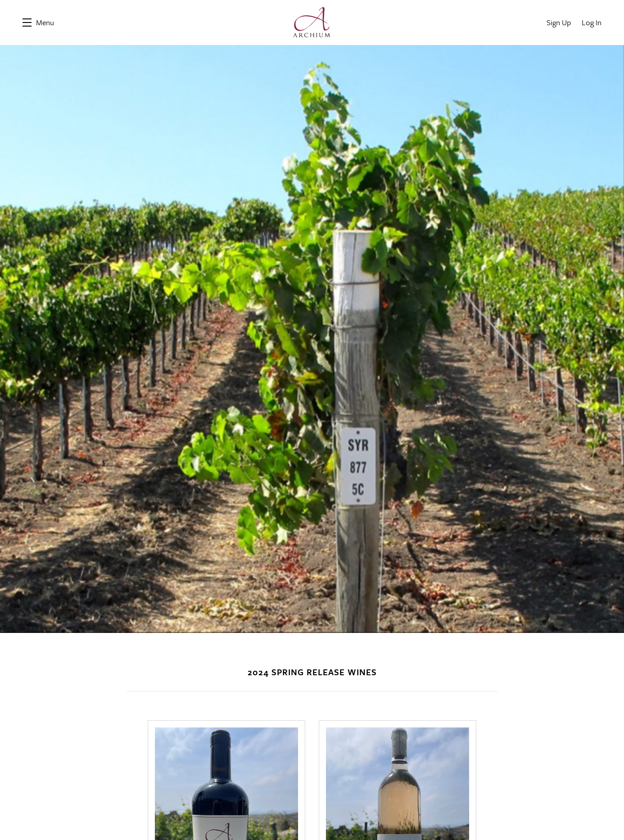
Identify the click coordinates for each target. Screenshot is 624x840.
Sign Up (559, 22)
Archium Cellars (312, 23)
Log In (592, 22)
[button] (38, 23)
